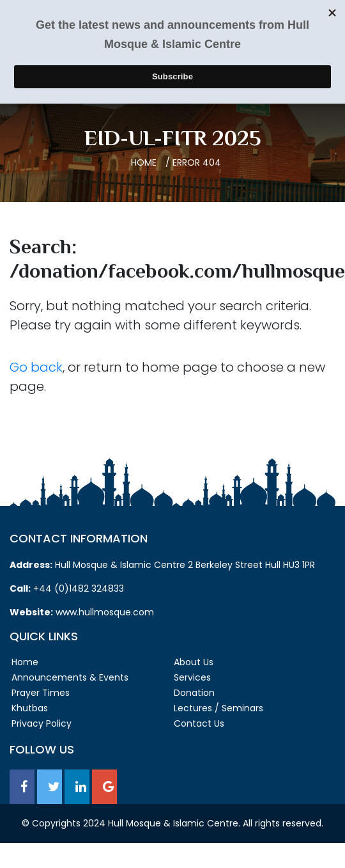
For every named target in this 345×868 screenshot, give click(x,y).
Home (144, 162)
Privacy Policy (42, 723)
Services (192, 677)
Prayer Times (41, 693)
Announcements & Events (70, 677)
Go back (36, 367)
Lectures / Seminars (218, 708)
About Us (194, 662)
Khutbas (30, 708)
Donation (194, 693)
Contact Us (199, 723)
